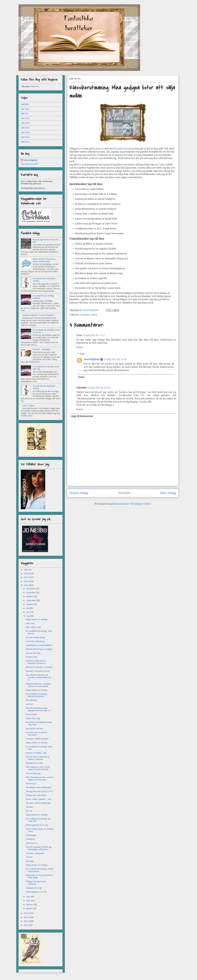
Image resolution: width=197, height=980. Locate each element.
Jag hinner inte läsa (34, 729)
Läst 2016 (25, 118)
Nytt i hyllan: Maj (33, 627)
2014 (26, 913)
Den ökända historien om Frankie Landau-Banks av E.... (38, 677)
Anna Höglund (92, 359)
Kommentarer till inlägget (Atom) (133, 504)
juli (28, 608)
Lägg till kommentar (82, 416)
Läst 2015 (25, 123)
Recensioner (31, 714)
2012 (26, 921)
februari (30, 905)
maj (28, 616)
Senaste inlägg (79, 493)
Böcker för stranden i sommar (39, 667)
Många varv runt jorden (36, 795)
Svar (82, 354)
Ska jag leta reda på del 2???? (39, 791)
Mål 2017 (25, 114)
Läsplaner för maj (34, 888)
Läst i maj (30, 623)
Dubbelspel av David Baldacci (39, 645)
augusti (30, 604)
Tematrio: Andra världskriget (38, 803)
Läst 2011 (25, 142)
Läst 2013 (25, 132)
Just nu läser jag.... (34, 773)
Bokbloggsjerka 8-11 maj (37, 825)
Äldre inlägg (168, 493)
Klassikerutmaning (124, 149)
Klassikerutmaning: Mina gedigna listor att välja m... (39, 709)
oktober (30, 596)
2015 (26, 585)
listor (94, 315)
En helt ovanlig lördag (35, 637)
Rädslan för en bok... (35, 763)
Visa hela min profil (29, 164)
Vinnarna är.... (32, 784)
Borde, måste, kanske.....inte (38, 799)
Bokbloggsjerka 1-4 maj (36, 892)
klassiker (85, 315)
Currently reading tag (35, 641)
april (28, 897)
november (31, 593)
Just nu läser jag (33, 653)
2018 (26, 573)
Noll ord (29, 704)
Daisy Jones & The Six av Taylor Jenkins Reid (44, 260)
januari (29, 908)
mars (29, 901)
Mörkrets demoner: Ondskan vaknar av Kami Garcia (38, 685)
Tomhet (29, 857)
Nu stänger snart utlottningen (39, 787)
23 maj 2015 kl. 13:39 (115, 359)
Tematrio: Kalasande (35, 853)
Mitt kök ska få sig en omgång (39, 649)
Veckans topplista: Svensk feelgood (38, 315)
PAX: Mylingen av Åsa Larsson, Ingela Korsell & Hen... (40, 778)
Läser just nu (31, 843)
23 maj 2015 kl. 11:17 (94, 335)
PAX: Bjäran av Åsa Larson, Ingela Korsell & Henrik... (38, 768)
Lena (79, 335)
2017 (26, 577)
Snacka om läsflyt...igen (36, 753)
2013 (26, 917)
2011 (26, 925)
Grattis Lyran (31, 657)
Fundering (30, 839)
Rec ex (29, 811)
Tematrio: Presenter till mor (38, 671)
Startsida (124, 493)
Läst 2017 (25, 109)
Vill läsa (29, 807)
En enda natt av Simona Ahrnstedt (36, 734)
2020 (26, 570)
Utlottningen (31, 835)
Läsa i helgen (28, 406)
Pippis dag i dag (33, 718)
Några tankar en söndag (37, 619)
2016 (26, 581)
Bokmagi (30, 861)
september (31, 600)
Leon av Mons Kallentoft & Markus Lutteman (37, 758)
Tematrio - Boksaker (42, 349)
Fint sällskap (31, 700)
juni (28, 612)
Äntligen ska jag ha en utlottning (36, 883)
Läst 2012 (25, 137)
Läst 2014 (25, 128)
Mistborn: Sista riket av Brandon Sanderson (36, 662)
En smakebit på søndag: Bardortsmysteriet (37, 695)
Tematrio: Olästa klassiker (37, 739)
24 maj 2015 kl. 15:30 (99, 388)
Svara (79, 347)
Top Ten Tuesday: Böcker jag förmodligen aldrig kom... (39, 848)
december (31, 589)
